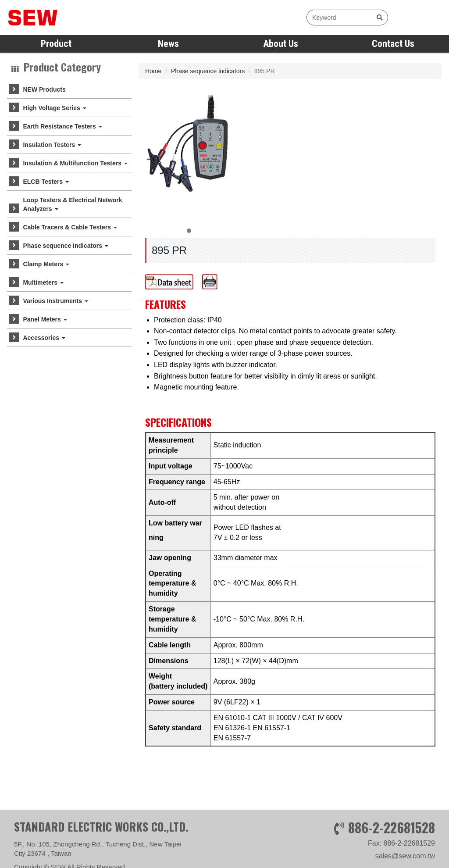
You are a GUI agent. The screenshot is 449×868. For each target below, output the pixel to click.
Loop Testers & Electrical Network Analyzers (72, 204)
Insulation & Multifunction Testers (75, 163)
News (168, 44)
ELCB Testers (46, 182)
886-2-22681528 (392, 849)
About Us (281, 44)
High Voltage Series (54, 108)
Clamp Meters (46, 264)
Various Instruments (55, 301)
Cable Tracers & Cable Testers (70, 227)
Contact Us (393, 44)
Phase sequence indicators (65, 246)
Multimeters (43, 282)
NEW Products (44, 89)
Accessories (44, 338)
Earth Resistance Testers (62, 126)
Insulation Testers (52, 145)
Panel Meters (45, 319)
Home (153, 71)
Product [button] (56, 44)
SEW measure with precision (59, 18)
